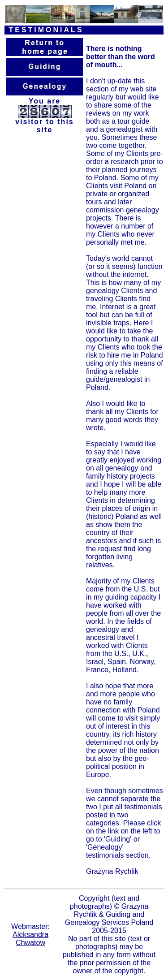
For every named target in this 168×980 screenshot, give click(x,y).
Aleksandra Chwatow (30, 939)
